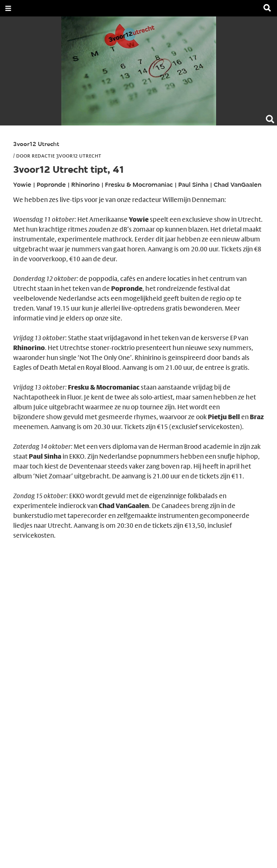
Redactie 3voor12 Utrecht (66, 155)
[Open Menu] (8, 8)
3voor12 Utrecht (36, 145)
